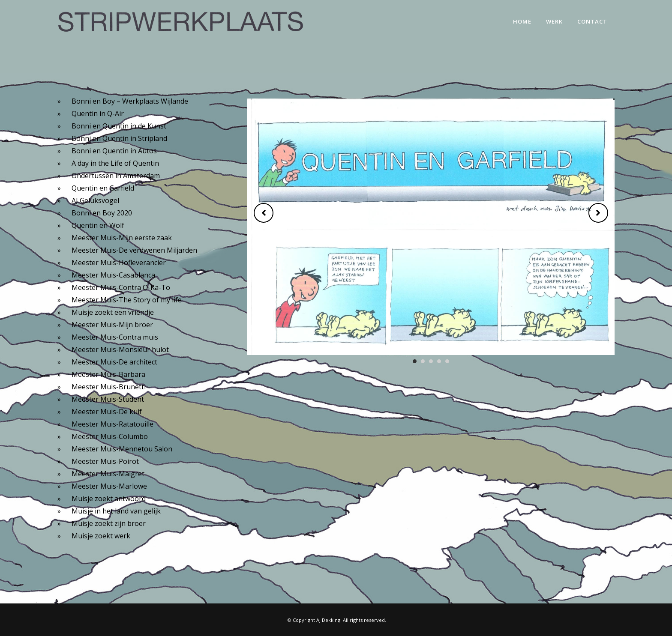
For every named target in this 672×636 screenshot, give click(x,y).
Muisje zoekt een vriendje (113, 312)
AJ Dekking (328, 620)
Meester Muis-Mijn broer (112, 325)
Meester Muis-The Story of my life (127, 300)
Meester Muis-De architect (114, 362)
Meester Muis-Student (108, 399)
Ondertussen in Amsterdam (116, 176)
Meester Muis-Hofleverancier (119, 263)
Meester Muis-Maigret (108, 474)
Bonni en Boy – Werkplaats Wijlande (130, 101)
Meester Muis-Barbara (108, 374)
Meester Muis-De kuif (107, 412)
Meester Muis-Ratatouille (112, 424)
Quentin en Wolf (98, 225)
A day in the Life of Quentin (115, 163)
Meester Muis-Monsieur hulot (120, 349)
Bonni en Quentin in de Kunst (119, 126)
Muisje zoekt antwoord (109, 499)
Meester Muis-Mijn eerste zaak (122, 238)
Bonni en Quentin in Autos (114, 151)
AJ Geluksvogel (95, 200)
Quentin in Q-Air (98, 113)
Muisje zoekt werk (101, 536)
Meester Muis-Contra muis (115, 337)
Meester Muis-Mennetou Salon (122, 449)
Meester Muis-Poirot (105, 461)
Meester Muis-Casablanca (113, 275)
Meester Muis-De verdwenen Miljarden (134, 250)
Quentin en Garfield (103, 188)
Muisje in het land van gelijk (116, 511)
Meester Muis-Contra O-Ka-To (121, 287)
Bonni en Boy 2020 (102, 213)
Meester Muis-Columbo (110, 436)
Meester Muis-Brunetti (109, 387)
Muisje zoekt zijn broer (109, 523)
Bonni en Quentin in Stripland (119, 138)
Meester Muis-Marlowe (109, 486)
